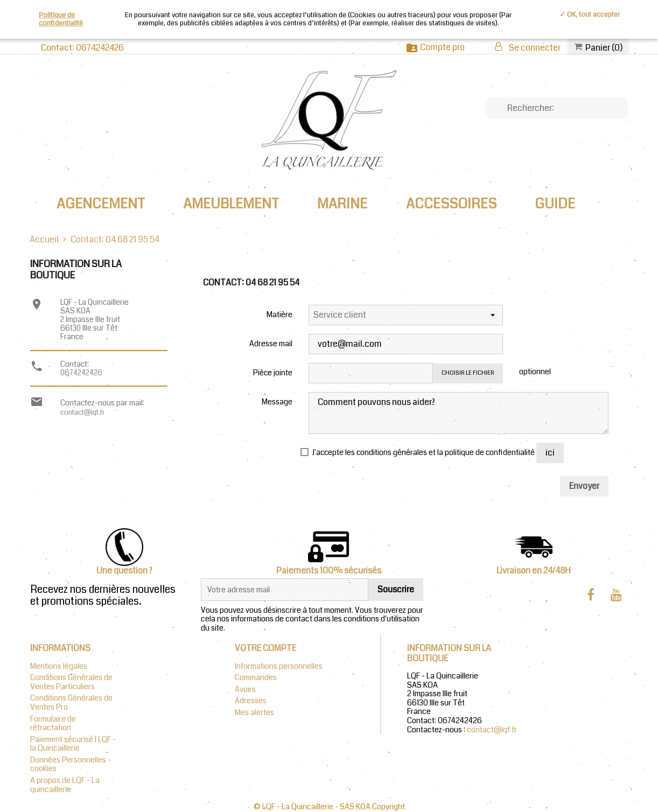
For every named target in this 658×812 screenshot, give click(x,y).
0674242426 (81, 373)
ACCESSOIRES (451, 204)
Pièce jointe (273, 372)
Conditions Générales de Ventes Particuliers (71, 682)
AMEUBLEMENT (231, 204)
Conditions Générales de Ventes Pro (71, 703)
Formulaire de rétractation (53, 724)
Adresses (251, 701)
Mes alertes (254, 713)
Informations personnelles (279, 666)
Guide (555, 204)
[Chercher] (557, 108)
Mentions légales (59, 666)
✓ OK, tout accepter (590, 15)
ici (550, 453)
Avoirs (245, 689)
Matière (279, 314)
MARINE (342, 204)
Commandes (256, 678)
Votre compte (265, 648)
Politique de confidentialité (61, 19)
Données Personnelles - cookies (71, 765)
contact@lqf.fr (82, 412)
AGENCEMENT (101, 204)
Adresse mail (271, 343)
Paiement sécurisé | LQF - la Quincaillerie (73, 744)
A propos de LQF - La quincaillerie (65, 785)
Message (277, 401)
